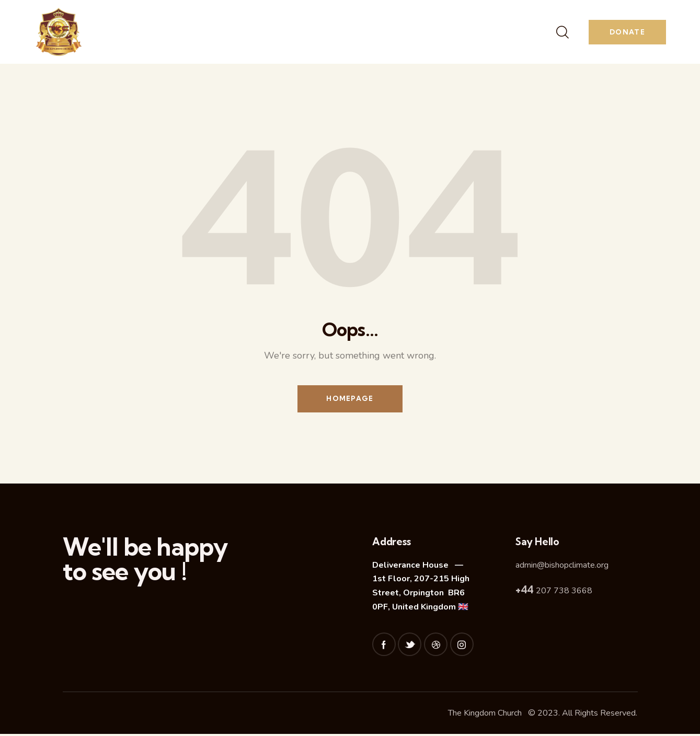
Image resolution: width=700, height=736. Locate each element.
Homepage (350, 399)
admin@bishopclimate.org (562, 567)
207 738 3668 (554, 593)
